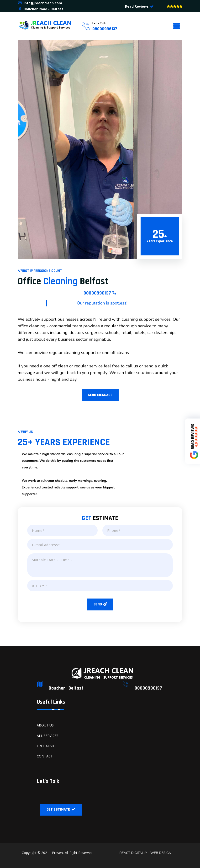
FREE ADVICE (47, 746)
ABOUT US (45, 725)
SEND (100, 604)
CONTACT (45, 756)
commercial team (66, 326)
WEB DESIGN (160, 853)
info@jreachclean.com (40, 3)
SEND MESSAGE (100, 395)
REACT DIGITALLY (133, 853)
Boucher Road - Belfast (40, 9)
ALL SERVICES (48, 736)
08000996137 (105, 29)
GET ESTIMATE (61, 810)
